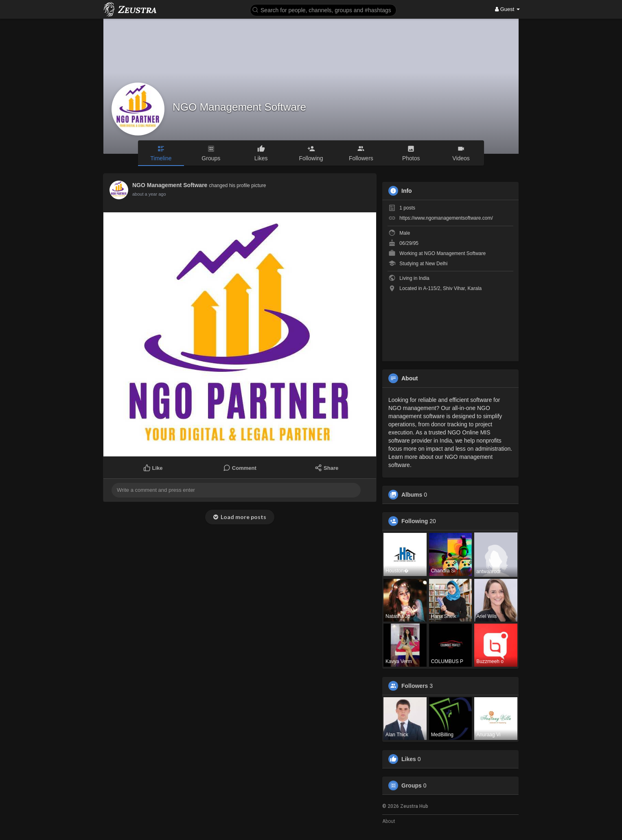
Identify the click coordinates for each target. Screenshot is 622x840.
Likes (409, 759)
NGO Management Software (239, 107)
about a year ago (149, 194)
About (389, 821)
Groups (412, 785)
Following (415, 521)
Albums (412, 495)
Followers (415, 686)
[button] (323, 10)
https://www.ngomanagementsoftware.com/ (446, 218)
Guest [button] (507, 9)
